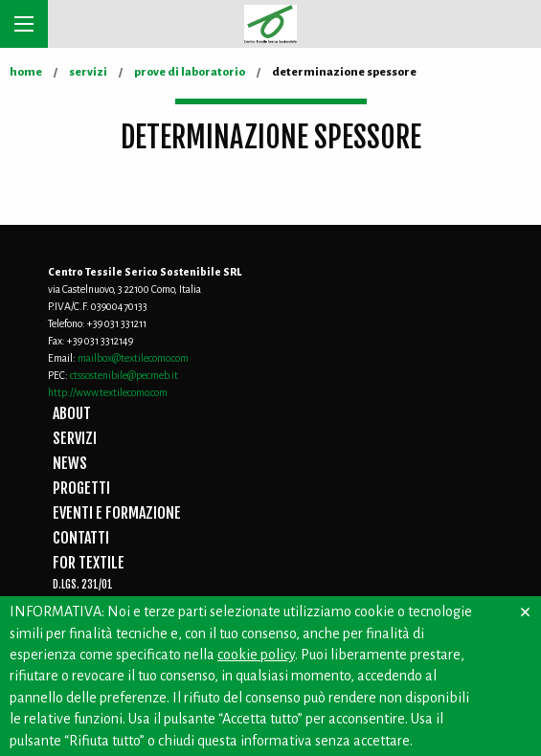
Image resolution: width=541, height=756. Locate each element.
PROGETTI (81, 488)
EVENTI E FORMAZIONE (117, 513)
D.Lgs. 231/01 (83, 585)
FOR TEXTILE (89, 563)
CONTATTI (81, 538)
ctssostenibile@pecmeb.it (124, 375)
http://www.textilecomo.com (108, 392)
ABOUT (72, 413)
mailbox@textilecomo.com (133, 358)
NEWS (70, 463)
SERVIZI (75, 438)
